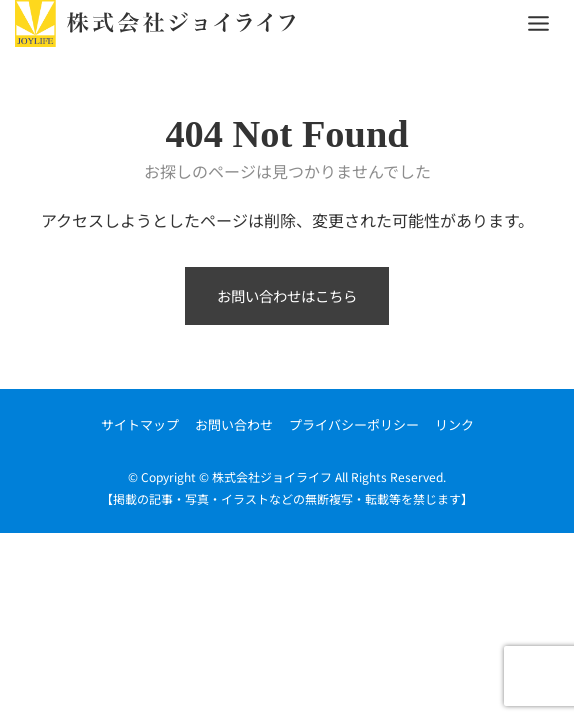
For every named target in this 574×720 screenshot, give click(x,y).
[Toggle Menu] (538, 23)
